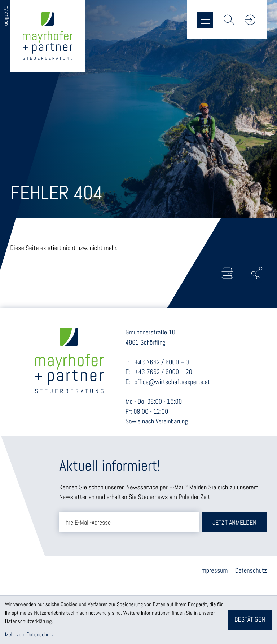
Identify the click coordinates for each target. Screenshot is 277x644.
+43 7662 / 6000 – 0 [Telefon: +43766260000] (162, 362)
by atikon (6, 16)
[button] (250, 20)
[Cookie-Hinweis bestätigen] (250, 620)
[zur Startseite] (48, 36)
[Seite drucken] (227, 273)
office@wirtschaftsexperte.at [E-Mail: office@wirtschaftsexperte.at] (172, 382)
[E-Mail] (129, 522)
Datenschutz (251, 571)
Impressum (214, 571)
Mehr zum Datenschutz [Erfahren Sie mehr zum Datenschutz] (29, 635)
